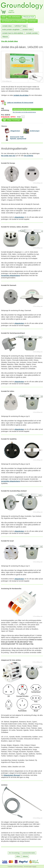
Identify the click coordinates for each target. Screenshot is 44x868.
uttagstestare (19, 217)
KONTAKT (32, 21)
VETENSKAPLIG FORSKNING (14, 21)
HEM (4, 17)
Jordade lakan (7, 26)
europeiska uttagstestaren (11, 276)
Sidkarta (25, 856)
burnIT (35, 867)
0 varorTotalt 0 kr (11, 11)
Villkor (18, 856)
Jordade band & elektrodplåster (13, 33)
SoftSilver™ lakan (20, 26)
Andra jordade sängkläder (11, 30)
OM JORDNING (14, 17)
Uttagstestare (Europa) (12, 775)
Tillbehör (5, 37)
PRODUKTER (29, 17)
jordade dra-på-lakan (21, 95)
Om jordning (28, 156)
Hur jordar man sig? (8, 156)
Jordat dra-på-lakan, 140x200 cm (22, 47)
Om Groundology (14, 853)
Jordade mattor (27, 30)
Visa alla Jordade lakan (9, 41)
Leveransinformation (29, 853)
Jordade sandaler (32, 33)
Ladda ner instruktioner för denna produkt (20, 103)
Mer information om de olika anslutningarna (24, 112)
